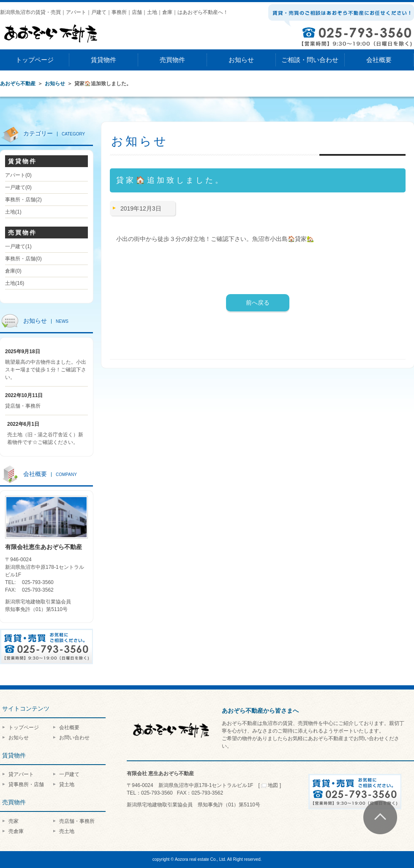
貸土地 (67, 784)
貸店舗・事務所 (23, 406)
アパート (18, 175)
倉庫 (13, 271)
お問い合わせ (74, 738)
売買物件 (172, 60)
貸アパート (21, 774)
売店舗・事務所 (77, 821)
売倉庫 (16, 831)
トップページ (35, 60)
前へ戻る (258, 303)
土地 (13, 212)
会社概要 (379, 60)
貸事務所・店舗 (26, 784)
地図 (270, 785)
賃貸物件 (103, 60)
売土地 (67, 831)
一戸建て (18, 187)
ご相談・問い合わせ (310, 60)
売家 (14, 821)
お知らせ (241, 60)
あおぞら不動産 (18, 84)
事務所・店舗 (23, 200)
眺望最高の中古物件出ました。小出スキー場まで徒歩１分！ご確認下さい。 (46, 370)
